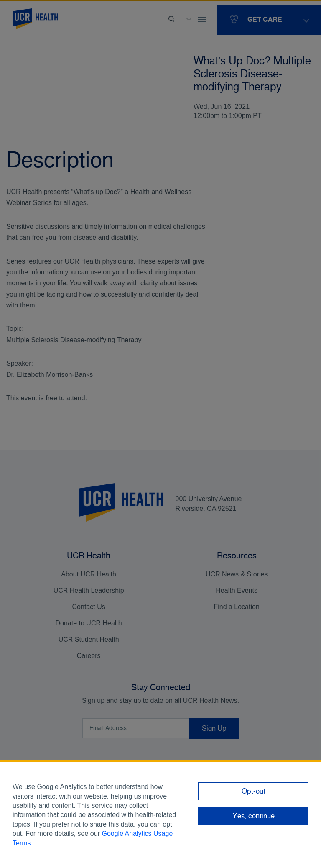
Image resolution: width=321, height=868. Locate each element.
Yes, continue (253, 816)
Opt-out (253, 791)
